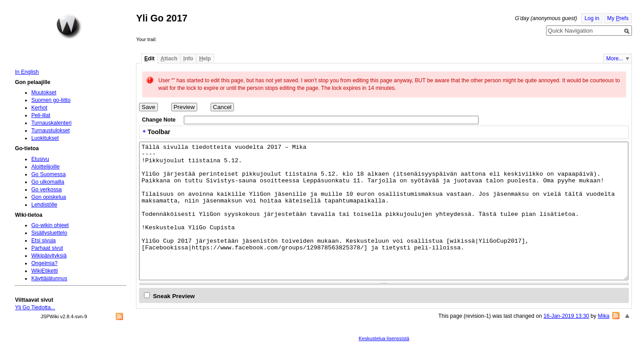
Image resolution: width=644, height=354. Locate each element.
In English (27, 72)
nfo (188, 59)
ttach (169, 59)
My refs (618, 18)
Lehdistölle (44, 205)
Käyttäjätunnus (49, 278)
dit (150, 59)
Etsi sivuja (44, 240)
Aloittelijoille (46, 167)
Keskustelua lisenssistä (384, 338)
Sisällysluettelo (49, 233)
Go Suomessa (49, 174)
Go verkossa (47, 190)
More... (615, 59)
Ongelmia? (44, 263)
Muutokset (44, 93)
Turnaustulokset (51, 131)
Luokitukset (45, 138)
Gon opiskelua (49, 197)
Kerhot (39, 108)
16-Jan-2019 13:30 (566, 316)
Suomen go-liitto (51, 100)
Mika (604, 316)
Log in (592, 18)
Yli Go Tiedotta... (35, 308)
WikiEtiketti (44, 271)
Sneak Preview (174, 296)
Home (69, 26)
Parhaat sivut (47, 248)
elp (205, 59)
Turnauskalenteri (51, 123)
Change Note (159, 120)
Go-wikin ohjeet (50, 225)
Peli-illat (41, 115)
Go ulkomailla (48, 182)
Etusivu (40, 159)
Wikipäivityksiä (49, 256)
